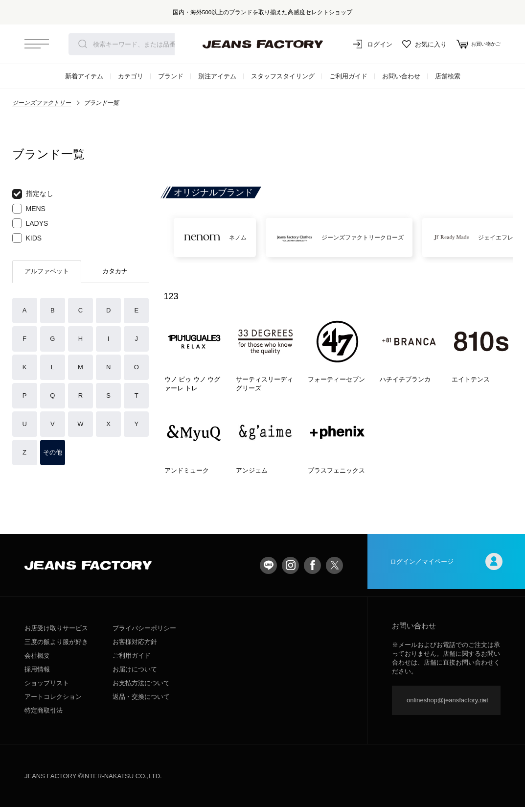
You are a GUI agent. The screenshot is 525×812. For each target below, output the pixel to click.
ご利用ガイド (348, 76)
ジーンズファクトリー (42, 103)
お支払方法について (141, 688)
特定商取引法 (44, 715)
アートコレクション (53, 702)
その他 (53, 452)
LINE (268, 570)
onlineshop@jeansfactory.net (447, 705)
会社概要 (37, 660)
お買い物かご (474, 44)
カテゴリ (131, 76)
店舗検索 (448, 76)
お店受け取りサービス (56, 633)
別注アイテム (217, 76)
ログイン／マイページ (446, 570)
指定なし (33, 194)
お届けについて (135, 674)
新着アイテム (84, 76)
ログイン (364, 44)
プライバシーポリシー (144, 633)
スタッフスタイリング (283, 76)
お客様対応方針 (135, 647)
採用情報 (37, 674)
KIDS (27, 238)
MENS (29, 209)
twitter (334, 570)
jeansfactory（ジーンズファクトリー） (263, 44)
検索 (83, 44)
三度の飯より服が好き (56, 647)
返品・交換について (141, 702)
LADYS (30, 223)
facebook (312, 570)
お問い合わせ (401, 76)
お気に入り (415, 44)
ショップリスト (47, 688)
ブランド (171, 76)
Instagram (290, 570)
